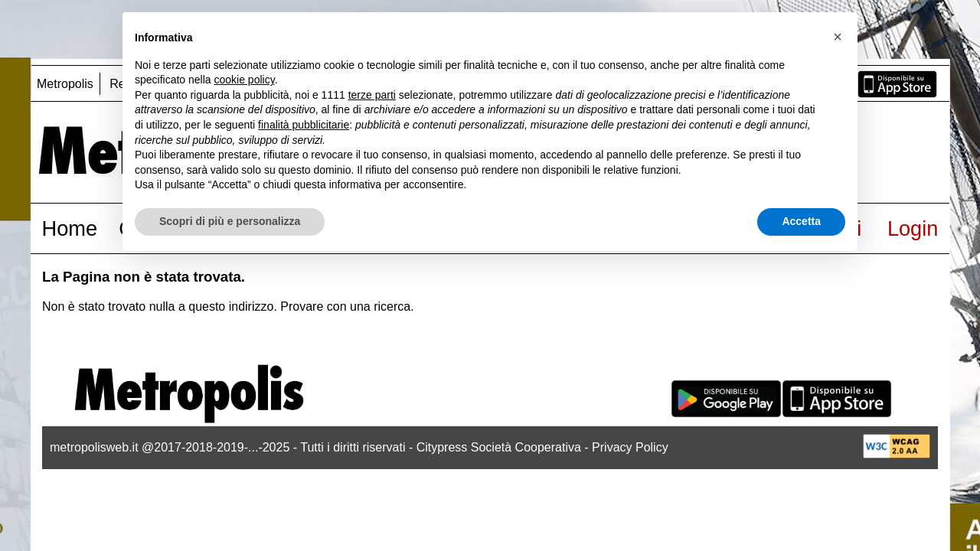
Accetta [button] (801, 221)
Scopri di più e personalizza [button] (230, 221)
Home (70, 228)
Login (913, 228)
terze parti (372, 95)
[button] (838, 37)
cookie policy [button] (245, 80)
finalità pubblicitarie (304, 125)
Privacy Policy (630, 447)
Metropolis (65, 84)
